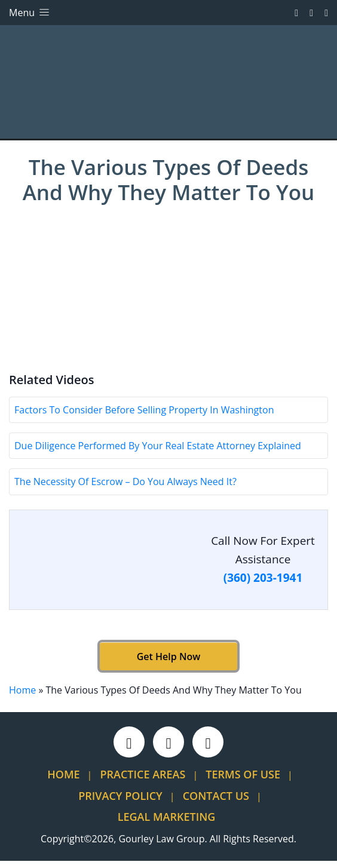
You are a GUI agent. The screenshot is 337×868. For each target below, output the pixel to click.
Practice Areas (143, 781)
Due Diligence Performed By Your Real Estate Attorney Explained (158, 453)
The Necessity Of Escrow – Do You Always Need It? (125, 489)
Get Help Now (168, 664)
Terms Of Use (243, 781)
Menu (30, 13)
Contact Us (216, 803)
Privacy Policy (120, 803)
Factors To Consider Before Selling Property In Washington (144, 417)
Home (22, 697)
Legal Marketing (167, 824)
